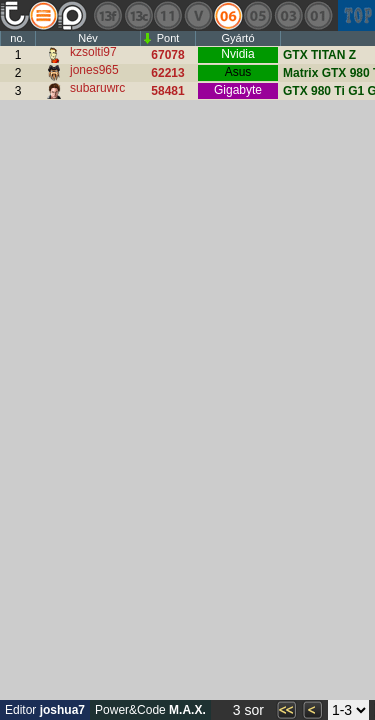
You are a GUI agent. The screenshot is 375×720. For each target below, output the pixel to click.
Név (88, 38)
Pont (168, 38)
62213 (167, 73)
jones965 (94, 70)
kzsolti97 (93, 52)
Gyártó (237, 38)
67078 (167, 55)
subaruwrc (97, 88)
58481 (167, 91)
